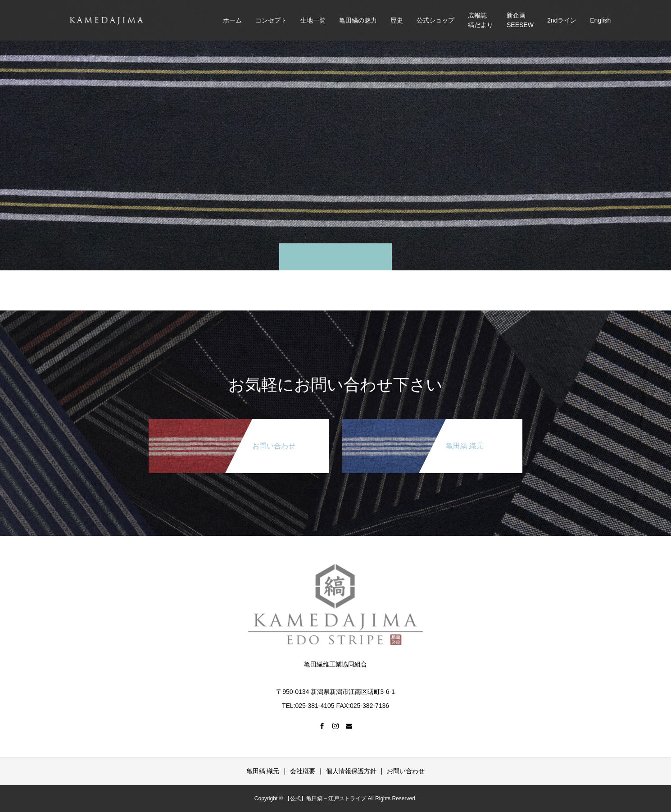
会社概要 (303, 771)
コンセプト (271, 20)
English (600, 20)
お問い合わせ (406, 771)
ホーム (232, 20)
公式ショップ (435, 20)
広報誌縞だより (481, 20)
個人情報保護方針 (351, 771)
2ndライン (562, 20)
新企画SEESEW (520, 20)
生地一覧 (313, 20)
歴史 (397, 20)
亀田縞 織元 (263, 771)
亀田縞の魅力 (358, 20)
